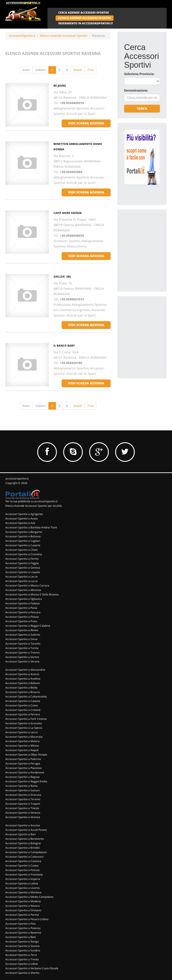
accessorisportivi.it (17, 478)
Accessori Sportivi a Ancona (23, 825)
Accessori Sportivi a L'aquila (23, 572)
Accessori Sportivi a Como (22, 705)
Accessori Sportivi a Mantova (23, 892)
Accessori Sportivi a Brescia (23, 692)
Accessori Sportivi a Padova (23, 603)
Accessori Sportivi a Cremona (24, 554)
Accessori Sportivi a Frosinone (24, 874)
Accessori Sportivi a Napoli (22, 750)
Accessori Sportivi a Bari (20, 834)
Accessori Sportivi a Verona (22, 661)
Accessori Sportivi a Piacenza (24, 768)
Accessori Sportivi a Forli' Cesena (26, 719)
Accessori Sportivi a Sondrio (23, 950)
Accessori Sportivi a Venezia (23, 813)
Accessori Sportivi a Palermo (23, 759)
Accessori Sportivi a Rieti (21, 937)
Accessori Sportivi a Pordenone (25, 772)
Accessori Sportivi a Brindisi (23, 848)
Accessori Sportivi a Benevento (25, 839)
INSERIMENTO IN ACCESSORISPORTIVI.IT (86, 23)
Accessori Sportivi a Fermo (22, 559)
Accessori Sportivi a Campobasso (26, 852)
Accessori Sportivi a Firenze (23, 870)
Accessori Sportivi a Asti (20, 523)
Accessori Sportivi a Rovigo (22, 941)
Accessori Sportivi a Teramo (23, 799)
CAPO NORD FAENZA (68, 213)
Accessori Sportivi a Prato (21, 621)
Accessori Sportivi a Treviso (23, 652)
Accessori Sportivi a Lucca (21, 581)
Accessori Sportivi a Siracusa (23, 795)
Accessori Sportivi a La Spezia (24, 728)
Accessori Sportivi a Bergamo (24, 532)
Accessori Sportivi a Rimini (22, 630)
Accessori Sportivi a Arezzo (22, 674)
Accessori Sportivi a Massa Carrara (27, 585)
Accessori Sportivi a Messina (23, 590)
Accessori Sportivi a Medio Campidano (29, 897)
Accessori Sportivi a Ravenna (23, 933)
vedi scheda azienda (86, 123)
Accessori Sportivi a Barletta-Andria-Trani (31, 527)
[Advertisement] (148, 239)
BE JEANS (60, 86)
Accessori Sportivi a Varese (22, 657)
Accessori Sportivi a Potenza (23, 928)
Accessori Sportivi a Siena (21, 639)
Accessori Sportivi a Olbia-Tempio (26, 755)
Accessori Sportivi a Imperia (23, 879)
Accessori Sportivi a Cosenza (23, 861)
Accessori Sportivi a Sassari (23, 790)
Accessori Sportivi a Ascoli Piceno (26, 830)
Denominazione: (136, 90)
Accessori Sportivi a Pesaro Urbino (27, 919)
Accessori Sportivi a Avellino (23, 679)
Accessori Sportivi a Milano (22, 746)
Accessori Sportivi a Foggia (22, 563)
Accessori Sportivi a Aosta (21, 518)
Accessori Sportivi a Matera (23, 741)
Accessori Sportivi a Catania (23, 701)
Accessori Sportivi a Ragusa (23, 777)
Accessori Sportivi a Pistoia (22, 617)
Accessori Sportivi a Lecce (21, 577)
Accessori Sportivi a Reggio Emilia (26, 781)
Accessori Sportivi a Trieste (22, 808)
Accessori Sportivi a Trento (22, 959)
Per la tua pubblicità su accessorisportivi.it (31, 501)
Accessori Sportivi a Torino (22, 648)
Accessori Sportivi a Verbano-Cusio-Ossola (32, 968)
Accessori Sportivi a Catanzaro (24, 857)
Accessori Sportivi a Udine (22, 964)
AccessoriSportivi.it (22, 36)
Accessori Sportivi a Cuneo (22, 866)
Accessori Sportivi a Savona (23, 946)
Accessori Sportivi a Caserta (23, 545)
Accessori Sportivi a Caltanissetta (26, 696)
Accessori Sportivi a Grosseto (24, 723)
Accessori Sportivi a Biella (21, 688)
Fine (91, 70)
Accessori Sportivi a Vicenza (23, 817)
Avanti (78, 70)
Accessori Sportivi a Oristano (23, 910)
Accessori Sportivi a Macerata (24, 737)
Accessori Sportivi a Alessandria (25, 670)
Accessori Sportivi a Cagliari (23, 541)
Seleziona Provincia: (139, 74)
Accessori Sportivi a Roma (21, 786)
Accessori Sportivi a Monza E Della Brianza (32, 594)
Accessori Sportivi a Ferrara (23, 714)
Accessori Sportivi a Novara (23, 906)
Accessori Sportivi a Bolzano (23, 536)
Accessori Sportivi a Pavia (21, 608)
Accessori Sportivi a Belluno (23, 683)
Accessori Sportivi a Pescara (23, 612)
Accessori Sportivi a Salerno (23, 635)
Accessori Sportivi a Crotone (23, 710)
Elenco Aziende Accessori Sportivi (64, 36)
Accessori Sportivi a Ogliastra (24, 599)
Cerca (142, 108)
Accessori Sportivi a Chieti (21, 550)
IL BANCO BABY (64, 346)
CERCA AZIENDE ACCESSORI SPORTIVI (84, 13)
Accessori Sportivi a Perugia (23, 763)
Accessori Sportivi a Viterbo (22, 973)
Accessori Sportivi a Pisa (20, 924)
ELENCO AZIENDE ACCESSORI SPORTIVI (85, 18)
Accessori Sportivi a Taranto (23, 644)
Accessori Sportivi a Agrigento (24, 514)
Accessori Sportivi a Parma (22, 915)
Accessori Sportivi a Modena (23, 901)
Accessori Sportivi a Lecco (21, 732)
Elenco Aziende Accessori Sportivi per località (34, 506)
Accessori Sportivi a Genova (23, 568)
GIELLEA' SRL (62, 277)
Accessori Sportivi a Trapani (23, 804)
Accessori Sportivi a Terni (21, 955)
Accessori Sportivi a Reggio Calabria (28, 626)
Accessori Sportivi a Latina (22, 883)
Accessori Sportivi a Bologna (23, 843)
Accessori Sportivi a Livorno (23, 888)
